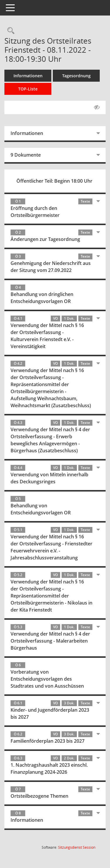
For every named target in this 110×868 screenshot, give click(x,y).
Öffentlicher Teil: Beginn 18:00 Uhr (54, 181)
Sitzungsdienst (77, 847)
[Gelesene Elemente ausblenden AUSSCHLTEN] (97, 107)
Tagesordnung (76, 76)
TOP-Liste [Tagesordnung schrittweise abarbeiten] (28, 89)
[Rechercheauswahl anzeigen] (9, 31)
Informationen (28, 76)
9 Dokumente (26, 155)
